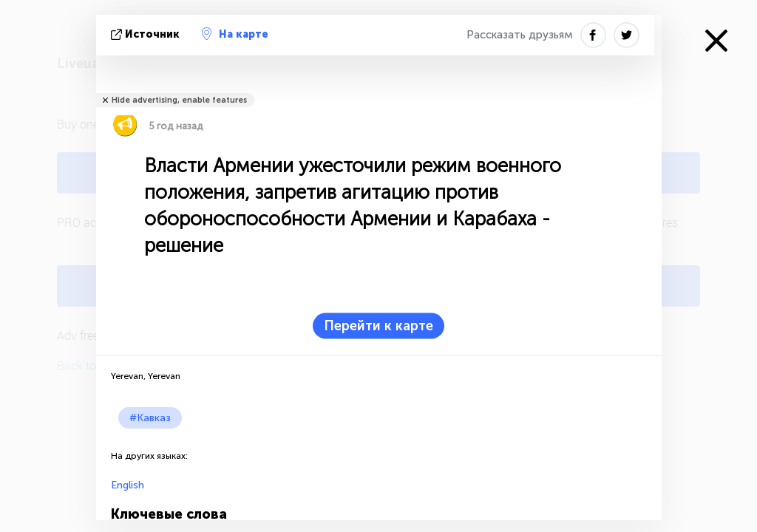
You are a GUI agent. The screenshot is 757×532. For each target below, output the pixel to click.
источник (147, 34)
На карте (235, 34)
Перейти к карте (378, 326)
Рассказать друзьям (520, 35)
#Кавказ (150, 418)
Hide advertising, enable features (179, 100)
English (128, 485)
